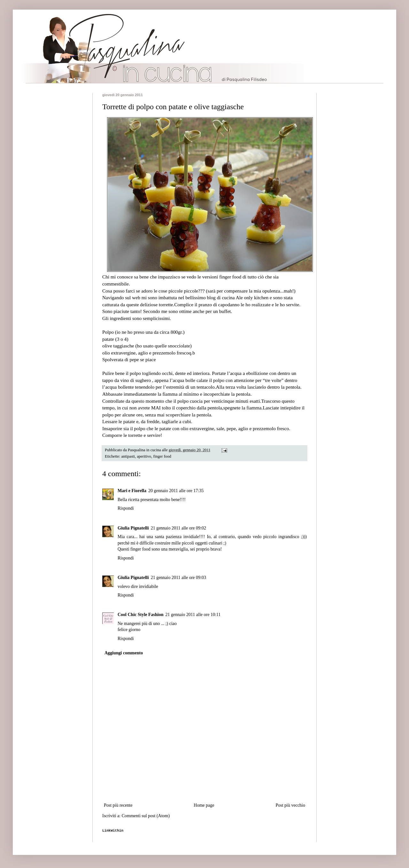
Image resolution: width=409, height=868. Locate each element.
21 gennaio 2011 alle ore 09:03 (178, 578)
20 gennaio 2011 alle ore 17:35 (176, 491)
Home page (204, 805)
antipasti (128, 456)
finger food (162, 456)
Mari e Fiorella (132, 491)
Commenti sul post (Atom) (146, 816)
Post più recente (118, 805)
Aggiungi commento (124, 653)
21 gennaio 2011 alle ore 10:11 (193, 615)
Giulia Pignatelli (133, 528)
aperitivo (144, 456)
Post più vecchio (290, 805)
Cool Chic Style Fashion (141, 615)
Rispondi (126, 508)
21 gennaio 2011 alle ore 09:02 (178, 528)
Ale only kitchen (252, 297)
